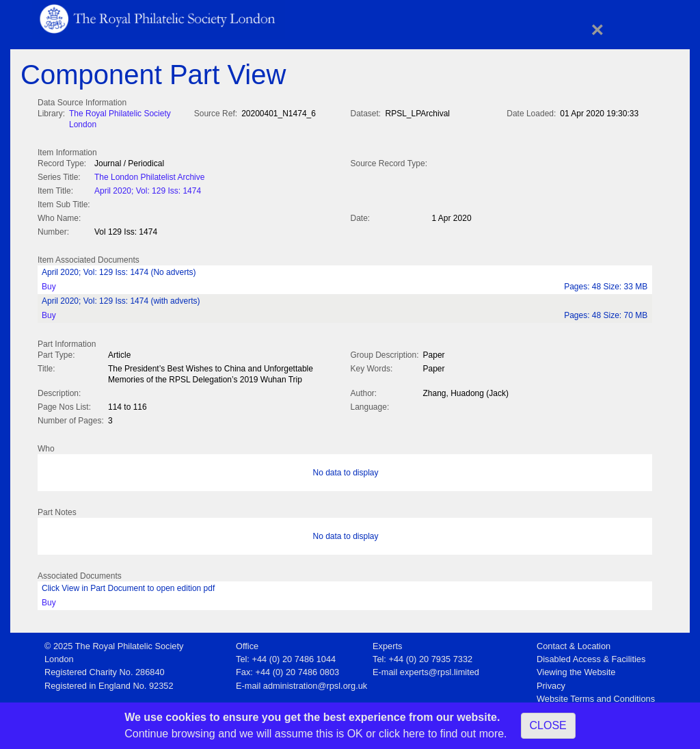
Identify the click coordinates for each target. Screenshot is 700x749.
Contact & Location (574, 642)
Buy (49, 284)
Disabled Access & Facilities (591, 655)
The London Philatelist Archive (149, 176)
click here (402, 734)
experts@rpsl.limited (440, 668)
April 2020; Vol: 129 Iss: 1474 (148, 189)
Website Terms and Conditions (596, 695)
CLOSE (548, 725)
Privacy (551, 682)
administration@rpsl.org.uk (315, 682)
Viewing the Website (576, 668)
